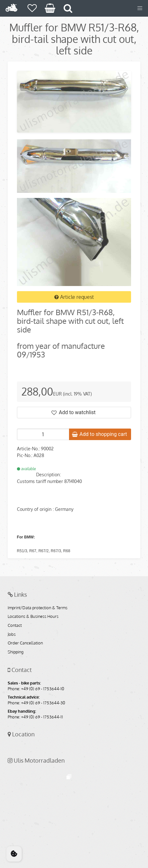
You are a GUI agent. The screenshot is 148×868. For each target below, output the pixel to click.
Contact (15, 626)
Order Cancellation (25, 643)
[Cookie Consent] (14, 854)
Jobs (12, 635)
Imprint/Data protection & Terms (38, 608)
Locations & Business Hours (33, 617)
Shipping (16, 652)
